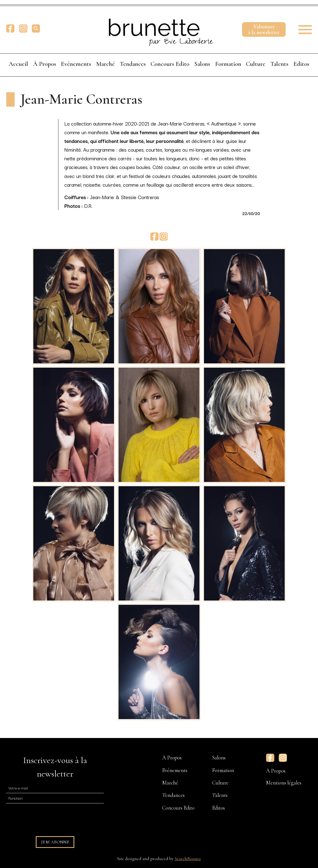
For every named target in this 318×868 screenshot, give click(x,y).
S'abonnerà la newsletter (264, 29)
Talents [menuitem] (279, 64)
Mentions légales (284, 783)
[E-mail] (55, 788)
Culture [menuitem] (256, 64)
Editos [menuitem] (301, 64)
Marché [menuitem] (105, 64)
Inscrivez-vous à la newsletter (55, 767)
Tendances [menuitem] (133, 64)
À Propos (276, 771)
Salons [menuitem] (202, 64)
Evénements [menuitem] (76, 64)
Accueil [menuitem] (18, 64)
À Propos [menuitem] (45, 64)
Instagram (23, 28)
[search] (36, 28)
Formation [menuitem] (228, 64)
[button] (302, 28)
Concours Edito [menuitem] (170, 64)
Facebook (10, 28)
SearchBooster (188, 859)
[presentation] (44, 818)
